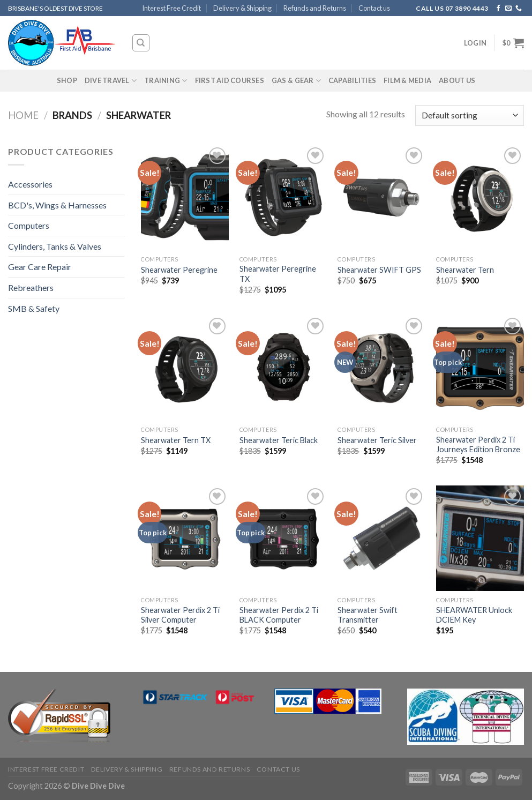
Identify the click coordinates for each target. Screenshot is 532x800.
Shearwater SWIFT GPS (379, 270)
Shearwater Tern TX (176, 440)
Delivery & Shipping (242, 8)
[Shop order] (470, 115)
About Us (457, 80)
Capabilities (352, 80)
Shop (67, 80)
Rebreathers (31, 287)
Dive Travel (111, 81)
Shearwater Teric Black (279, 440)
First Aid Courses (230, 80)
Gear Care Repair (40, 267)
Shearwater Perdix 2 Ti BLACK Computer (279, 615)
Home (23, 115)
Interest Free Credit (171, 8)
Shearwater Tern (465, 270)
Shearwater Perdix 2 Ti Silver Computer (180, 615)
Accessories (30, 184)
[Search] (141, 43)
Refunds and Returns (315, 8)
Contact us (374, 8)
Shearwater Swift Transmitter (368, 615)
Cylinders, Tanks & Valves (55, 246)
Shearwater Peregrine (179, 270)
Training (166, 81)
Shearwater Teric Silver (377, 440)
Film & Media (407, 80)
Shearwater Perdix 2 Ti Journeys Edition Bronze (478, 445)
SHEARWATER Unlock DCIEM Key (474, 615)
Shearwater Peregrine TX (278, 274)
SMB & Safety (34, 308)
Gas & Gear (296, 81)
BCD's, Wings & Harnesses (57, 205)
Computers (29, 225)
